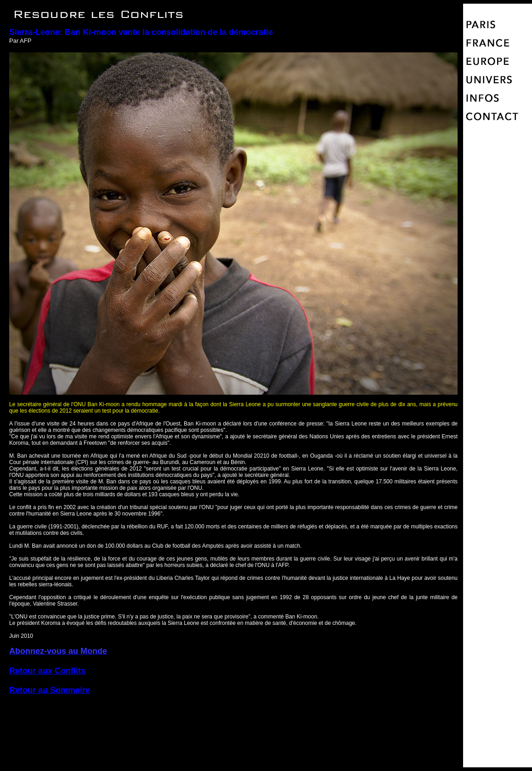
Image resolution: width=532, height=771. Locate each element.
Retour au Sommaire (50, 690)
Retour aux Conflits (47, 671)
